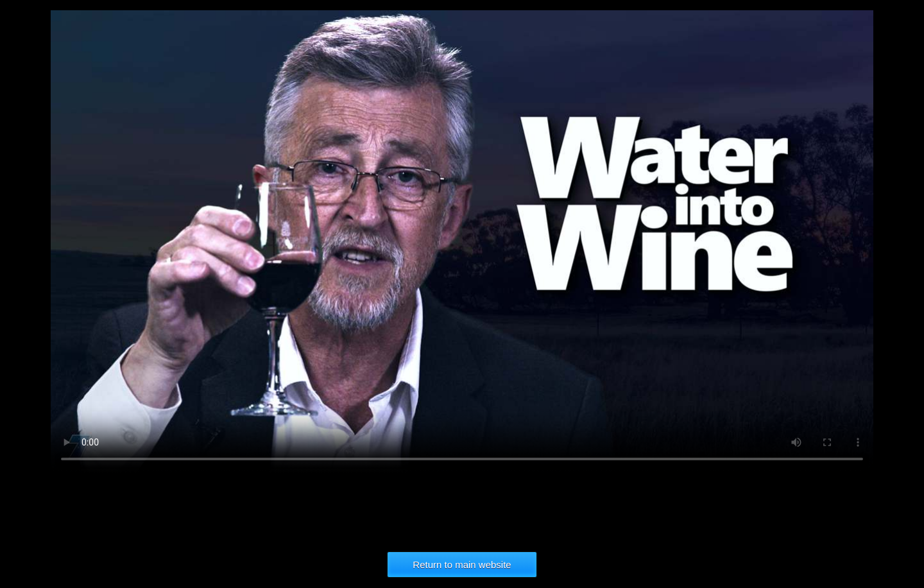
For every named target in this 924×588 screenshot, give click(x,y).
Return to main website (462, 565)
